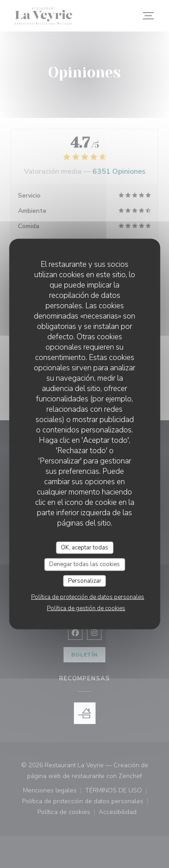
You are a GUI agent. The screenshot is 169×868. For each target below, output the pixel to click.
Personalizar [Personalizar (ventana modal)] (85, 580)
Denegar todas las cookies (84, 564)
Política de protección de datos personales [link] (88, 597)
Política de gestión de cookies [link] (86, 608)
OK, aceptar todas (84, 547)
